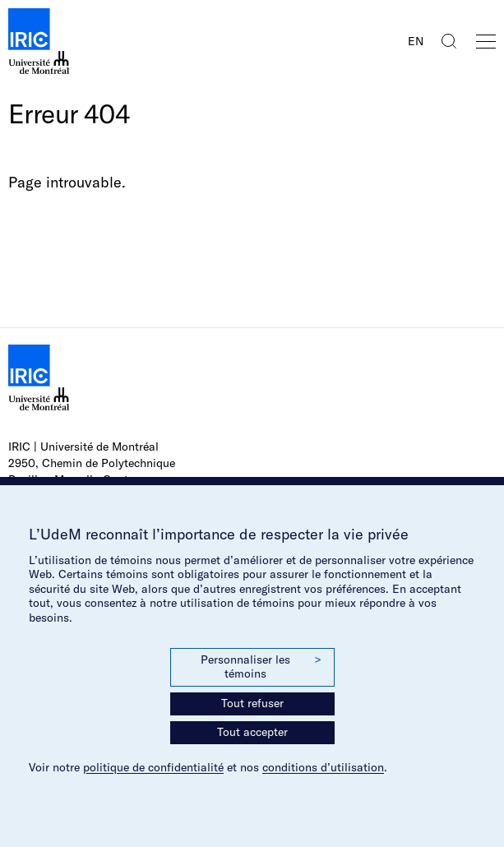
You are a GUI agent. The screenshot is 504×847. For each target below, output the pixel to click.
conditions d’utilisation (323, 767)
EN (416, 41)
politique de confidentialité (153, 767)
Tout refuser (252, 703)
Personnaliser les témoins (261, 667)
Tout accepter (252, 732)
